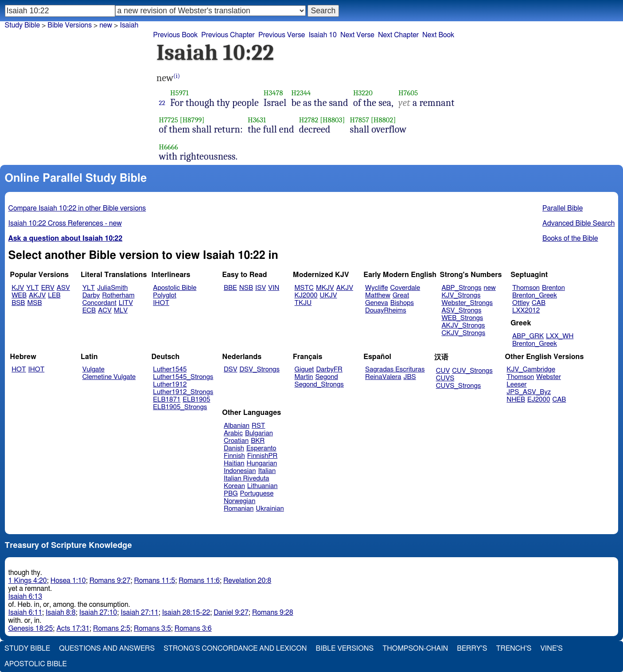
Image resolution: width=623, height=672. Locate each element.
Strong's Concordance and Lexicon (235, 649)
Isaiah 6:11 (25, 613)
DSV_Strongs (259, 369)
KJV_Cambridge (531, 369)
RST (259, 426)
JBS (409, 377)
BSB (18, 303)
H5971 (179, 93)
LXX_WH (560, 336)
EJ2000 (539, 400)
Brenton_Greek (535, 295)
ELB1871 (167, 400)
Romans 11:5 (154, 581)
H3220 (363, 93)
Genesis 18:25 (31, 629)
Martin (304, 377)
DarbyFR (329, 369)
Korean (234, 486)
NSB (246, 288)
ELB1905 (196, 400)
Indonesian (240, 471)
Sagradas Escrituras (395, 369)
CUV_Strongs (472, 371)
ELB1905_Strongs (180, 407)
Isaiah (129, 25)
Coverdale (405, 288)
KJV (18, 288)
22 (162, 103)
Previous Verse (282, 35)
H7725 (169, 120)
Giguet (304, 369)
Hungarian (262, 463)
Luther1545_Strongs (183, 377)
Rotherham (118, 295)
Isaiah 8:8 (61, 613)
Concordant (99, 303)
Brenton (553, 288)
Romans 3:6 (193, 629)
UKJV (329, 295)
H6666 (169, 147)
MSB (34, 303)
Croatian (236, 441)
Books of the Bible (570, 238)
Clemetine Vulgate (109, 377)
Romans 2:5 (112, 629)
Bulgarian (259, 433)
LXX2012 (526, 311)
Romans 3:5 (152, 629)
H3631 (257, 120)
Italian (267, 471)
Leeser (516, 385)
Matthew (378, 295)
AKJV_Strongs (463, 326)
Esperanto (261, 448)
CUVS (445, 378)
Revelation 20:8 (247, 581)
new (106, 25)
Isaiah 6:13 (25, 597)
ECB (89, 311)
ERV (48, 288)
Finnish (234, 456)
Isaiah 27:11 (139, 613)
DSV (231, 369)
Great (401, 295)
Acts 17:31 (73, 629)
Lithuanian (263, 486)
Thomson (526, 288)
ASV (63, 288)
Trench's (514, 649)
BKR (258, 441)
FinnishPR (263, 456)
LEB (54, 295)
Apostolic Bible (36, 664)
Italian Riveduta (246, 479)
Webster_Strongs (467, 303)
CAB (539, 303)
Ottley (521, 303)
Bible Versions (70, 25)
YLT (32, 288)
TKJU (303, 303)
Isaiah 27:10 (98, 613)
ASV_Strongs (461, 311)
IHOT (161, 303)
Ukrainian (270, 509)
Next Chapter (398, 35)
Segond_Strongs (319, 385)
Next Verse (357, 35)
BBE (230, 288)
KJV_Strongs (461, 295)
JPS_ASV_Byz (529, 392)
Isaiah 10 (323, 35)
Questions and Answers (107, 649)
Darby (91, 295)
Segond (326, 377)
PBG (231, 494)
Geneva (377, 303)
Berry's (472, 649)
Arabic (233, 433)
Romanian (239, 509)
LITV (126, 303)
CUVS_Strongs (459, 386)
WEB (19, 295)
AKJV (37, 295)
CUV (443, 371)
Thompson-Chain (415, 649)
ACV (105, 311)
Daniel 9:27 (231, 613)
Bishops (402, 303)
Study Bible (22, 25)
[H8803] (332, 120)
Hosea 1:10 (68, 581)
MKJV (325, 288)
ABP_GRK (528, 336)
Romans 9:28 (273, 613)
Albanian (237, 426)
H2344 (301, 93)
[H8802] (383, 120)
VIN (274, 288)
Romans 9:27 (110, 581)
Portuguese (257, 494)
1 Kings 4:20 (28, 581)
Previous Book (175, 35)
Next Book (438, 35)
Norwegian (239, 501)
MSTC (304, 288)
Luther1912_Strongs (183, 392)
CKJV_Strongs (463, 333)
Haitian (234, 463)
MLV (121, 311)
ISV (261, 288)
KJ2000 (306, 295)
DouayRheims (386, 311)
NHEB (516, 400)
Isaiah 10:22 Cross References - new (65, 223)
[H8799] (192, 120)
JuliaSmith (112, 288)
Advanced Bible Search (578, 223)
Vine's (552, 649)
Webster (549, 377)
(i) (177, 76)
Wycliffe (376, 288)
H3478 (273, 93)
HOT (19, 369)
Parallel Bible (563, 208)
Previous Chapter (228, 35)
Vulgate (93, 369)
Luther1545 (170, 369)
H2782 (309, 120)
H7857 (359, 120)
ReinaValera (383, 377)
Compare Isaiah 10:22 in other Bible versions (77, 208)
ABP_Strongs (461, 288)
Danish (234, 448)
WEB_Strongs (462, 318)
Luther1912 (170, 385)
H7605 (408, 93)
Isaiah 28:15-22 (186, 613)
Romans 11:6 (199, 581)
